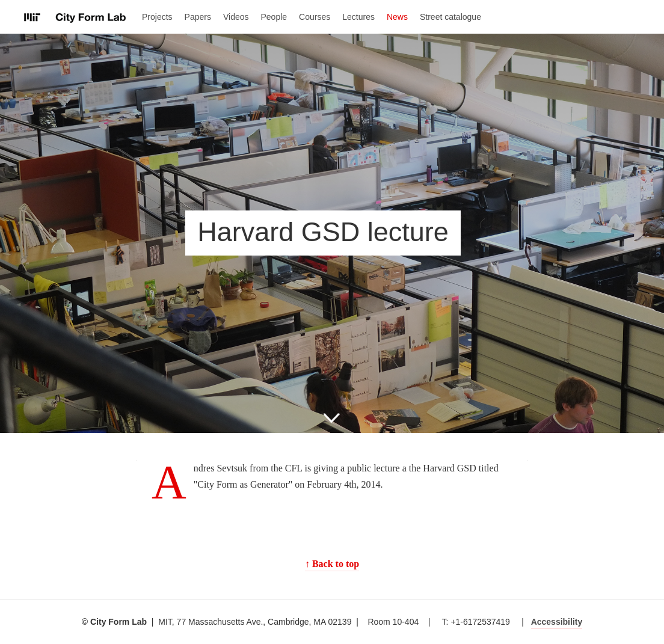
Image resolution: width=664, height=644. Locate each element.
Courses (315, 17)
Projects (157, 17)
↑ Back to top (332, 564)
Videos (236, 17)
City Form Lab (75, 18)
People (274, 17)
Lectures (358, 17)
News (397, 17)
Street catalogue (450, 17)
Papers (198, 17)
